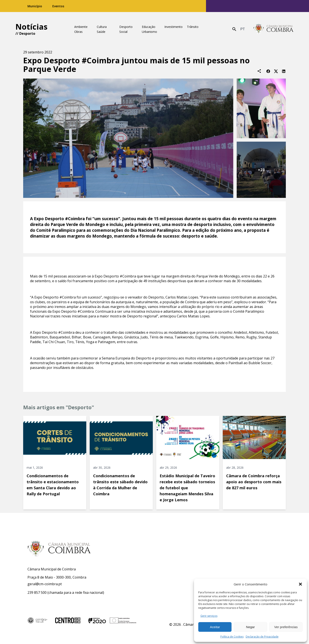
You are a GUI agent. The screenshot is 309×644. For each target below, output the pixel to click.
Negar (251, 627)
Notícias (31, 27)
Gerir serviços (209, 616)
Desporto (27, 33)
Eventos (58, 6)
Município (35, 6)
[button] (300, 584)
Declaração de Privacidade (262, 637)
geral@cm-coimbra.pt (45, 584)
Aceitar (215, 627)
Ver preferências (286, 627)
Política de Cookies (232, 637)
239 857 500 (37, 592)
